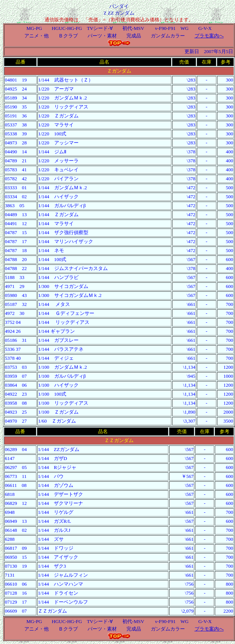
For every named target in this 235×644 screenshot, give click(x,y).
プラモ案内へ (209, 36)
